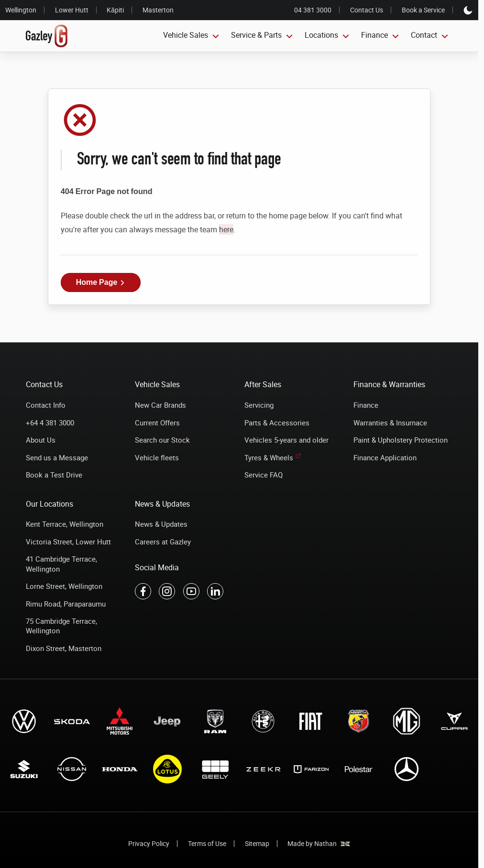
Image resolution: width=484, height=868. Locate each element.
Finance (366, 405)
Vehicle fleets (157, 457)
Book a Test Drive (54, 475)
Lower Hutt (72, 10)
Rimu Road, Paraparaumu (66, 604)
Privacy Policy (149, 843)
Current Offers (157, 423)
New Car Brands (160, 405)
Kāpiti (115, 10)
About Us (41, 440)
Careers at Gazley (163, 542)
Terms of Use (207, 843)
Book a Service (423, 10)
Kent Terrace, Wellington (65, 524)
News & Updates (161, 524)
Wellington (21, 10)
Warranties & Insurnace (390, 423)
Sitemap (257, 843)
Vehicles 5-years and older (286, 440)
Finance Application (385, 457)
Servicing (259, 405)
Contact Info (46, 405)
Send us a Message (57, 457)
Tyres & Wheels (269, 457)
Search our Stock (162, 440)
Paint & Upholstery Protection (401, 440)
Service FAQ (264, 475)
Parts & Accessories (277, 423)
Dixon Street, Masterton (64, 648)
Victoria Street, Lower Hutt (68, 542)
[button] (101, 282)
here (226, 229)
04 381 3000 (313, 10)
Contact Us (367, 10)
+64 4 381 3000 (50, 423)
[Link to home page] (47, 36)
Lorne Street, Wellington (64, 586)
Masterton (158, 10)
